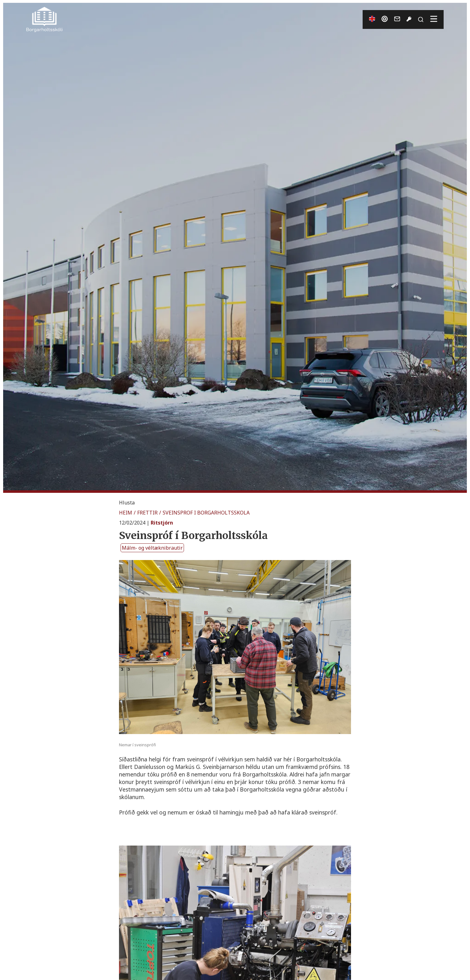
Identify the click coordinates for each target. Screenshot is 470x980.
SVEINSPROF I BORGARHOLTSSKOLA (206, 513)
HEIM (126, 513)
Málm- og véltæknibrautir (152, 548)
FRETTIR (147, 513)
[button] (127, 503)
